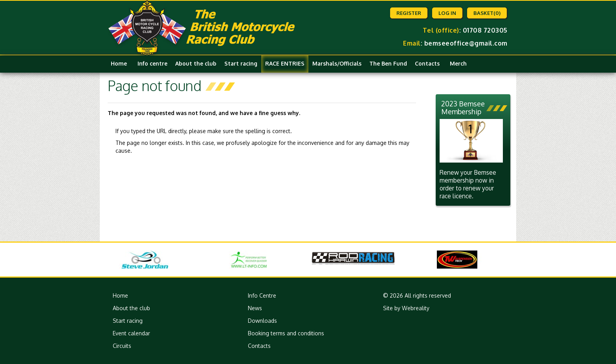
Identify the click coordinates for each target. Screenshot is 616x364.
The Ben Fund (388, 63)
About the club (196, 63)
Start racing (241, 63)
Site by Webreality (406, 308)
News (255, 308)
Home (119, 63)
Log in (447, 13)
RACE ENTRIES (285, 63)
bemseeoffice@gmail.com (466, 43)
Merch (458, 63)
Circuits (122, 346)
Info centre (152, 63)
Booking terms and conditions (286, 333)
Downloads (262, 321)
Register (409, 13)
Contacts (427, 63)
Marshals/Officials (337, 63)
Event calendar (131, 333)
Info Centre (262, 295)
